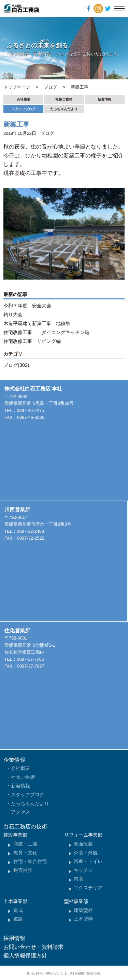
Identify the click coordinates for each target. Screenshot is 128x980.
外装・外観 (86, 853)
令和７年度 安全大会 (27, 306)
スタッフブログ (24, 109)
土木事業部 (15, 901)
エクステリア (88, 888)
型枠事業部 (76, 901)
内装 (79, 879)
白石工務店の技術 (25, 827)
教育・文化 (25, 853)
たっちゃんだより (64, 109)
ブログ (47, 133)
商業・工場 (25, 844)
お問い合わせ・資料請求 (33, 947)
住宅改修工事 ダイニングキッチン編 (46, 332)
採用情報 (14, 938)
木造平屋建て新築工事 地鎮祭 (37, 323)
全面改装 (83, 844)
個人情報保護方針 (25, 956)
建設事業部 (15, 835)
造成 (18, 910)
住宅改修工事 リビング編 (32, 341)
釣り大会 (13, 314)
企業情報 (14, 760)
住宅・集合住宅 (30, 861)
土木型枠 (83, 919)
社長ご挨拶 (64, 99)
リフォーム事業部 (83, 835)
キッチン (83, 870)
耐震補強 (23, 870)
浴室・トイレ (88, 861)
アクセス (20, 812)
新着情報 (104, 99)
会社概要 (24, 99)
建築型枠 (83, 910)
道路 (18, 919)
